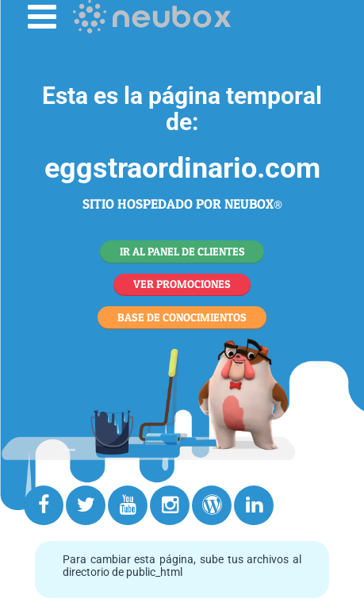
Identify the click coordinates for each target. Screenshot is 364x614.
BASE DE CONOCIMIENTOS (182, 317)
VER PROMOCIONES (182, 284)
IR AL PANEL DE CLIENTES (182, 251)
